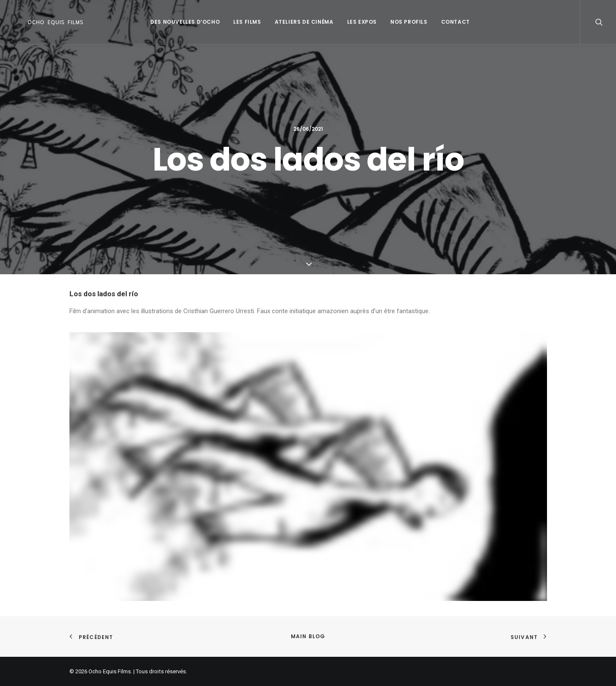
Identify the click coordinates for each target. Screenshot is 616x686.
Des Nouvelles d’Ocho (183, 22)
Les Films (245, 22)
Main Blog (308, 636)
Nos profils (407, 22)
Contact (453, 22)
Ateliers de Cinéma (302, 22)
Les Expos (360, 22)
